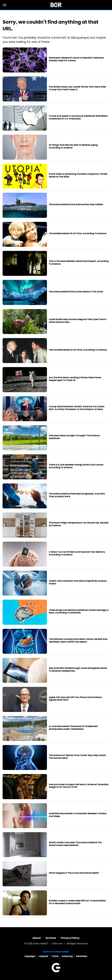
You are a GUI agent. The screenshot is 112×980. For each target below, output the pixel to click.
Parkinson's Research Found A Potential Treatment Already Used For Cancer (76, 59)
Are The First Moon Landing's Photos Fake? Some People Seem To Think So (75, 379)
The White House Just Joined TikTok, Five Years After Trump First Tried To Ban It (78, 88)
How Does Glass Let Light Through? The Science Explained (74, 437)
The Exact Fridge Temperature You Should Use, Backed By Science (79, 524)
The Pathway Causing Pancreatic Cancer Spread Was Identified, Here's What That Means (78, 641)
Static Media (40, 944)
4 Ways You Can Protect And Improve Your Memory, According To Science (77, 553)
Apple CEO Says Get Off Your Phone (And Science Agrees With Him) (75, 699)
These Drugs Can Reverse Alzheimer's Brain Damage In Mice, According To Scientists (79, 612)
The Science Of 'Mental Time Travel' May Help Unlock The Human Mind (77, 757)
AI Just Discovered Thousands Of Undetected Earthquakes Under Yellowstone (73, 728)
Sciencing (67, 956)
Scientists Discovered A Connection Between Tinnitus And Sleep (78, 815)
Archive (51, 938)
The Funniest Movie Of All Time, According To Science (78, 350)
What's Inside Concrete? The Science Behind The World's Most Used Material (75, 844)
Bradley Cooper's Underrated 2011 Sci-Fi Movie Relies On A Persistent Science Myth (77, 902)
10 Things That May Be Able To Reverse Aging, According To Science (74, 146)
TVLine (55, 956)
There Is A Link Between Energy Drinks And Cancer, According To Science (76, 466)
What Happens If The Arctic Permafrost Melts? (74, 873)
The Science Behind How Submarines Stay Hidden (76, 205)
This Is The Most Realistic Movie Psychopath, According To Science (79, 263)
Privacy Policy (70, 938)
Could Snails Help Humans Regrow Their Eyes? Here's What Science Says (78, 321)
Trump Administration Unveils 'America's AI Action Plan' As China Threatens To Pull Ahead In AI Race (77, 408)
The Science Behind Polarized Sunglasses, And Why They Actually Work (77, 495)
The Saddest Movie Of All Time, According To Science (78, 234)
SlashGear (82, 956)
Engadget (30, 956)
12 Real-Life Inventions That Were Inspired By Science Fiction (78, 582)
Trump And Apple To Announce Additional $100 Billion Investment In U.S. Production (78, 117)
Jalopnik (43, 956)
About (37, 938)
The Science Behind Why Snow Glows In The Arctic (76, 292)
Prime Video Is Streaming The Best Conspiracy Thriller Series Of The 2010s (78, 175)
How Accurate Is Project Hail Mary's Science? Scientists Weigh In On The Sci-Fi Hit (79, 786)
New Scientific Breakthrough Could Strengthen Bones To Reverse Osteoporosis (78, 670)
